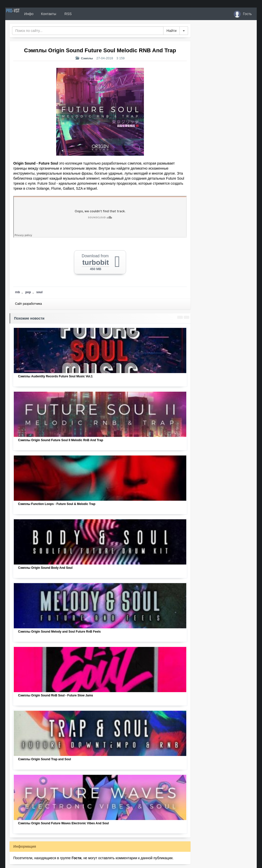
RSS (83, 14)
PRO (20, 14)
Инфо (44, 14)
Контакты (63, 14)
